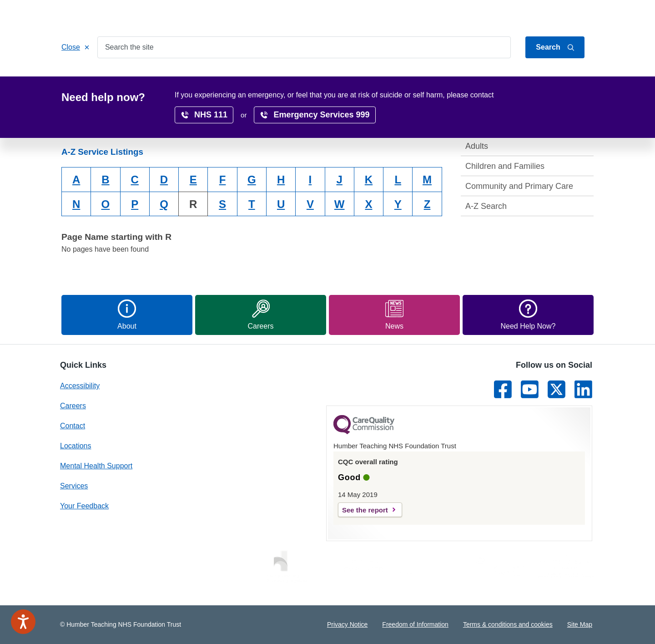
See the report (365, 510)
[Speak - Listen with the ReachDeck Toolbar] (23, 622)
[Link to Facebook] (503, 389)
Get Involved (243, 78)
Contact (583, 15)
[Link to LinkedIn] (583, 389)
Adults (477, 146)
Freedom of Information (415, 624)
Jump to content (506, 15)
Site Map (580, 624)
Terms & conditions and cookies (508, 624)
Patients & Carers (178, 78)
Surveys (487, 78)
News (525, 78)
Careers (341, 78)
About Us (550, 15)
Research (386, 78)
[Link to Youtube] (530, 389)
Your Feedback (84, 506)
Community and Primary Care (519, 186)
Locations (296, 78)
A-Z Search (486, 206)
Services (119, 78)
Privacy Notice (347, 624)
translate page (564, 97)
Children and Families (505, 166)
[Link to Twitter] (557, 389)
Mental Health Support (96, 466)
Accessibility (437, 78)
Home (79, 78)
